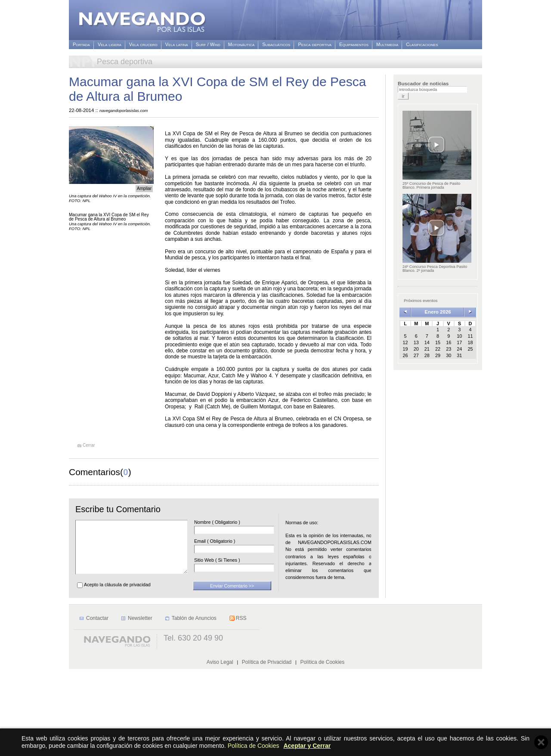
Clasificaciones (422, 45)
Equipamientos (354, 45)
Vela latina (177, 45)
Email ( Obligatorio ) (228, 541)
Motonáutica (241, 45)
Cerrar (89, 445)
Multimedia (387, 45)
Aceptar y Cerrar (307, 746)
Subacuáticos (276, 45)
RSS (241, 705)
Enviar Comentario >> (232, 596)
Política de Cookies (254, 746)
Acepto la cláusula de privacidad (117, 595)
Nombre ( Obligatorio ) (230, 522)
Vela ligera (110, 45)
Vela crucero (143, 45)
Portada (81, 45)
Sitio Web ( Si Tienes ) (230, 560)
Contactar (97, 705)
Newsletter (140, 705)
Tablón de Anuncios (194, 705)
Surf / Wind (208, 45)
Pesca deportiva (315, 45)
